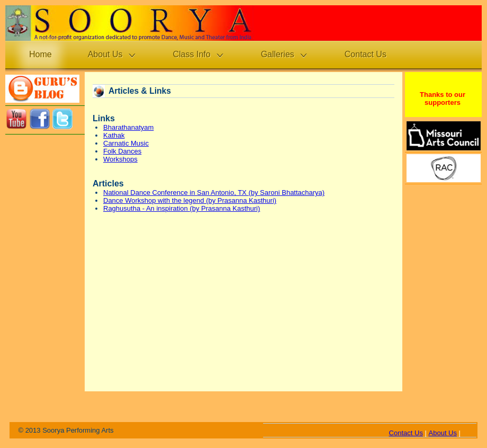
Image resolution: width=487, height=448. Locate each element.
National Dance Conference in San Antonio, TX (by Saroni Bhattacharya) (214, 192)
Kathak (114, 135)
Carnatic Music (126, 143)
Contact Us (406, 433)
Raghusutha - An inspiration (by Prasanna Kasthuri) (182, 208)
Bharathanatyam (128, 127)
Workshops (120, 159)
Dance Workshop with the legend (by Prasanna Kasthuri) (190, 200)
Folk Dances (122, 151)
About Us (443, 433)
